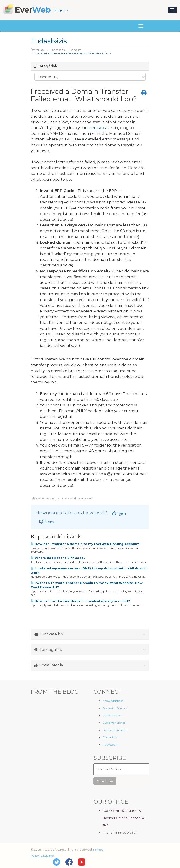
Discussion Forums (115, 708)
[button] (172, 10)
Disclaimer (48, 856)
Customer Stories (114, 723)
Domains (76, 50)
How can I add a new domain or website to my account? (80, 601)
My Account (111, 745)
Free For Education (115, 730)
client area (98, 128)
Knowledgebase (113, 701)
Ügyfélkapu (38, 50)
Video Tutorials (112, 715)
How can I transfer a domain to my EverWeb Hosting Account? (86, 544)
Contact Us (110, 737)
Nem (46, 522)
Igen (119, 513)
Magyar (61, 10)
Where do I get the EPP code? (58, 558)
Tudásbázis (58, 50)
